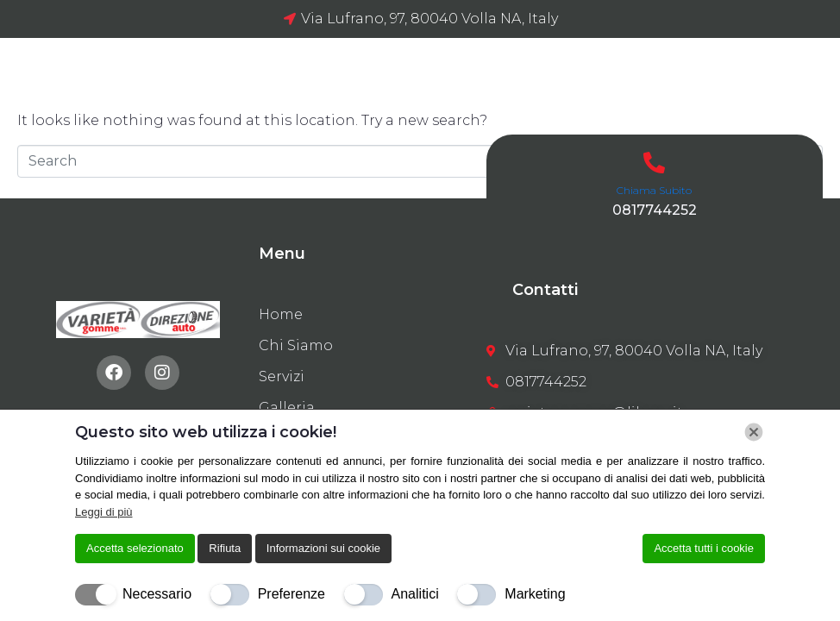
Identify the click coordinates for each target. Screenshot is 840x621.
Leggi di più (104, 512)
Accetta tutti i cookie (704, 548)
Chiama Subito (654, 190)
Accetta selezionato (135, 548)
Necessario (157, 594)
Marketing (535, 594)
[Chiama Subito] (654, 163)
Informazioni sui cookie (323, 548)
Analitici (415, 594)
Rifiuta (225, 548)
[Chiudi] (754, 432)
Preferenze (291, 594)
